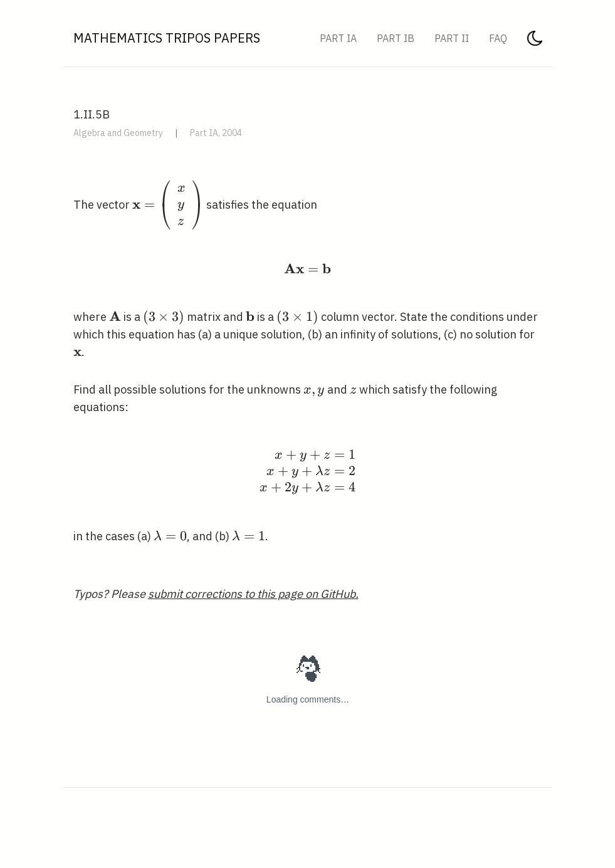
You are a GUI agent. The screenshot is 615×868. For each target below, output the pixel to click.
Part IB (396, 38)
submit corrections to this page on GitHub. (253, 594)
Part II (452, 38)
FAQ (498, 38)
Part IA (338, 38)
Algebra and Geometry (118, 133)
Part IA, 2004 (216, 133)
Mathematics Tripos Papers (167, 38)
